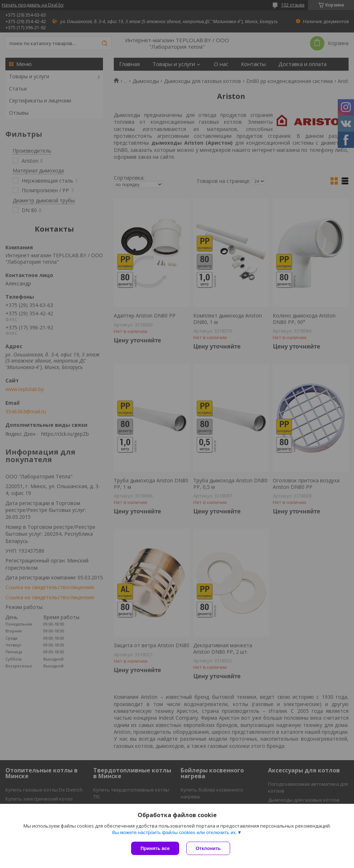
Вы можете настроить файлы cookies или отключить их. (174, 832)
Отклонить (208, 848)
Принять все (155, 848)
